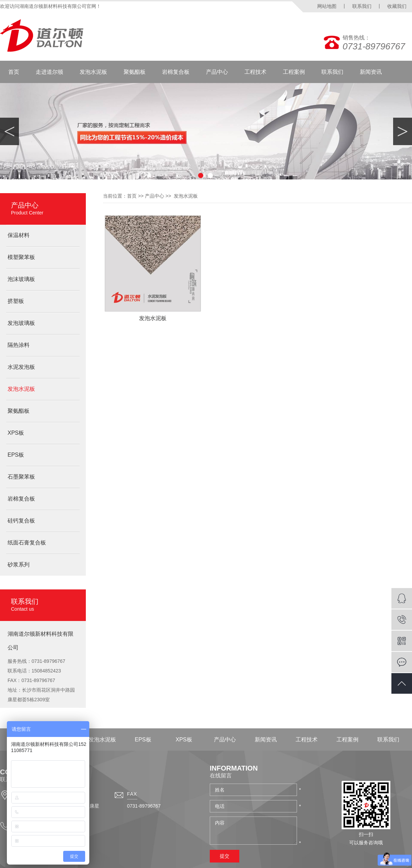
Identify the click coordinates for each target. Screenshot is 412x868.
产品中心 (217, 72)
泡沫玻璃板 (21, 279)
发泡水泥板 (93, 72)
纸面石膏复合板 (27, 543)
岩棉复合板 (176, 72)
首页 (14, 72)
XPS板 (16, 433)
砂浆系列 (19, 565)
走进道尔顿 (49, 72)
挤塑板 (16, 301)
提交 (225, 856)
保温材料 (19, 235)
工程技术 (255, 72)
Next (403, 131)
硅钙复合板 (21, 521)
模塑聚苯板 (21, 257)
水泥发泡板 (21, 367)
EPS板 (16, 455)
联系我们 (362, 6)
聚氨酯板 (135, 72)
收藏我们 (397, 6)
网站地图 (327, 6)
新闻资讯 (371, 72)
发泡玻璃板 (21, 323)
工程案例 (294, 72)
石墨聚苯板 (21, 477)
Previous (9, 131)
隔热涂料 (19, 345)
